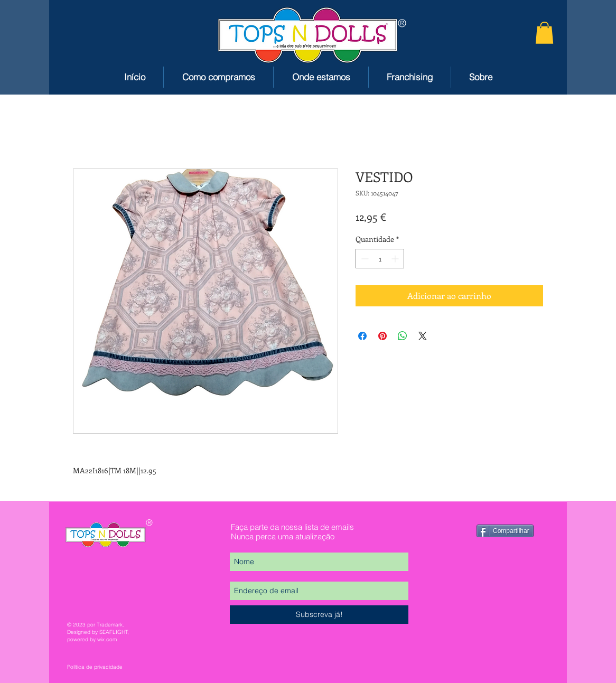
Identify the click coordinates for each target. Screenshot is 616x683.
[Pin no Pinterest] (382, 336)
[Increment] (396, 259)
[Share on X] (423, 336)
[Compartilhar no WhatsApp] (403, 336)
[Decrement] (364, 259)
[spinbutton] (380, 259)
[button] (544, 33)
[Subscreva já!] (319, 615)
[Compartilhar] (505, 531)
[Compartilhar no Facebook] (362, 336)
